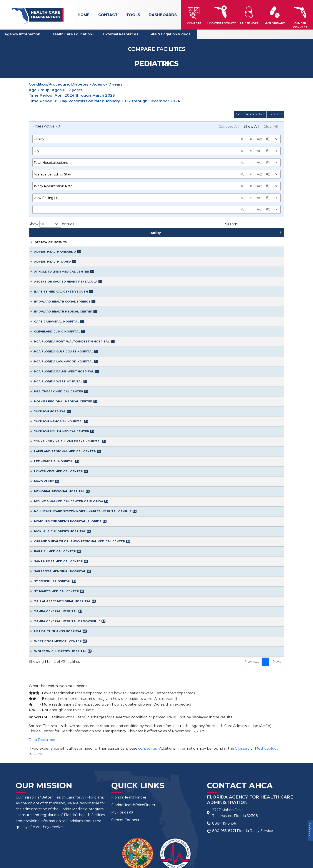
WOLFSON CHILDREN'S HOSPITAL (60, 597)
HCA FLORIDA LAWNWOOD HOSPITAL (64, 308)
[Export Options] (276, 114)
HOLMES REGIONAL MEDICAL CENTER (63, 347)
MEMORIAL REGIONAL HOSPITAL (59, 437)
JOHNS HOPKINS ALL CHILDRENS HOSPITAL (68, 387)
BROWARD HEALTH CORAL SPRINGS (62, 248)
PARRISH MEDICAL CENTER (55, 497)
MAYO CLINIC (44, 427)
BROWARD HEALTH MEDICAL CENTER (63, 258)
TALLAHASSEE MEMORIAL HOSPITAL (62, 547)
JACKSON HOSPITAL (50, 357)
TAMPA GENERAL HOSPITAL (56, 557)
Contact (108, 15)
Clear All (271, 126)
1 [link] (266, 608)
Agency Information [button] (22, 34)
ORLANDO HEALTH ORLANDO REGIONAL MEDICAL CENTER (80, 487)
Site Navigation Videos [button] (170, 34)
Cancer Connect (125, 766)
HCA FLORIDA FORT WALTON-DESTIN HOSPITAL (72, 288)
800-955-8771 (224, 777)
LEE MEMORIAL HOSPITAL (54, 407)
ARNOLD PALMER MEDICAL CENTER (62, 218)
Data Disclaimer (42, 686)
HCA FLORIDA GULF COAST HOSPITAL (64, 298)
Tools (133, 15)
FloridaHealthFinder (129, 743)
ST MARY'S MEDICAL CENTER (57, 537)
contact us (148, 695)
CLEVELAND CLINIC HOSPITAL (57, 278)
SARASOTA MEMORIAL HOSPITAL (60, 517)
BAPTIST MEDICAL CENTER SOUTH (61, 238)
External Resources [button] (121, 34)
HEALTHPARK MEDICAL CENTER (59, 337)
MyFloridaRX (122, 759)
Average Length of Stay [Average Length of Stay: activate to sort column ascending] (261, 177)
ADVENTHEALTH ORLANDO (55, 198)
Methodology (267, 695)
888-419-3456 (224, 770)
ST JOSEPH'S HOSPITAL (53, 527)
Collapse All (229, 126)
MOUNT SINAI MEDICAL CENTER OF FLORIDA (69, 447)
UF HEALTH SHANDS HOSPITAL (58, 577)
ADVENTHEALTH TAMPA (53, 208)
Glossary (242, 695)
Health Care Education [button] (72, 34)
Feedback (310, 831)
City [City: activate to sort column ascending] (176, 176)
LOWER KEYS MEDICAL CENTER (58, 417)
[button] (194, 15)
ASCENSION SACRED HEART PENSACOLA (66, 228)
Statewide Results (51, 188)
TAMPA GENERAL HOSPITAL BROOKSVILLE (67, 567)
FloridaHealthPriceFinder (133, 751)
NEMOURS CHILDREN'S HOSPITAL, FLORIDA (68, 467)
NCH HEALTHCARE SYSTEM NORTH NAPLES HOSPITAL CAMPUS (83, 457)
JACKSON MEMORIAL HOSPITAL (59, 367)
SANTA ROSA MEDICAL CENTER (58, 507)
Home (84, 15)
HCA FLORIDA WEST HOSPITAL (58, 327)
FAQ (135, 839)
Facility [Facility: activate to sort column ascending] (91, 176)
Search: (255, 166)
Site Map (174, 839)
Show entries (51, 166)
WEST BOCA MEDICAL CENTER (58, 587)
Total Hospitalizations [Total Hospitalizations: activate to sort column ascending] (219, 177)
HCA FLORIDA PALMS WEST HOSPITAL (64, 317)
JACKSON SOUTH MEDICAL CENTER (62, 377)
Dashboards (163, 15)
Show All (251, 126)
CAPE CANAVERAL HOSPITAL (57, 268)
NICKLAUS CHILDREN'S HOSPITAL (60, 477)
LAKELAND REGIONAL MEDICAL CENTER (65, 397)
